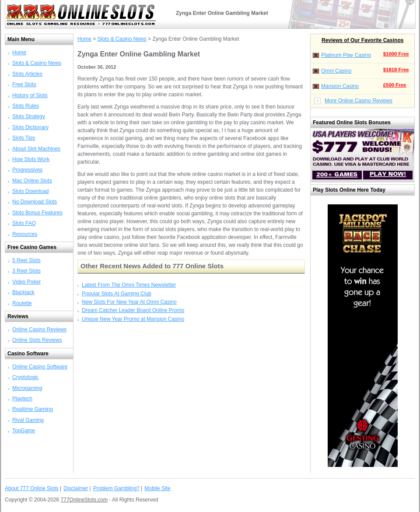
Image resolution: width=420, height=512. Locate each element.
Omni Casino (336, 71)
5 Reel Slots (26, 260)
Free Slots (24, 84)
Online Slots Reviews (37, 340)
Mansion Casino (340, 86)
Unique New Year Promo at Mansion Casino (133, 319)
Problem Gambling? (116, 488)
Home (19, 53)
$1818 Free (396, 70)
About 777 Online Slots (32, 488)
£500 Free (395, 85)
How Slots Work (31, 159)
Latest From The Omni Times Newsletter (129, 285)
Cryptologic (25, 377)
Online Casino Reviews (39, 330)
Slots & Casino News (37, 63)
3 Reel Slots (26, 271)
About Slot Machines (36, 149)
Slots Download (30, 191)
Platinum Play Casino (346, 55)
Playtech (22, 399)
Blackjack (23, 292)
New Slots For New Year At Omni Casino (129, 302)
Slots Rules (26, 106)
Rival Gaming (28, 420)
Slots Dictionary (30, 127)
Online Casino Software (40, 367)
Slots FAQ (24, 223)
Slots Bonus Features (37, 213)
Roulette (22, 303)
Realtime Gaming (33, 409)
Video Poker (26, 282)
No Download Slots (35, 202)
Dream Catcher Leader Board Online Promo (133, 310)
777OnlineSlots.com (84, 500)
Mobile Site (157, 488)
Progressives (27, 170)
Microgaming (27, 388)
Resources (25, 234)
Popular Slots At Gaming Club (117, 294)
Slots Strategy (29, 116)
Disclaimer (76, 488)
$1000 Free (396, 54)
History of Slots (30, 95)
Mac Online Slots (32, 181)
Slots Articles (27, 74)
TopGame (24, 431)
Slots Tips (24, 138)
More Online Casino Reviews (359, 101)
